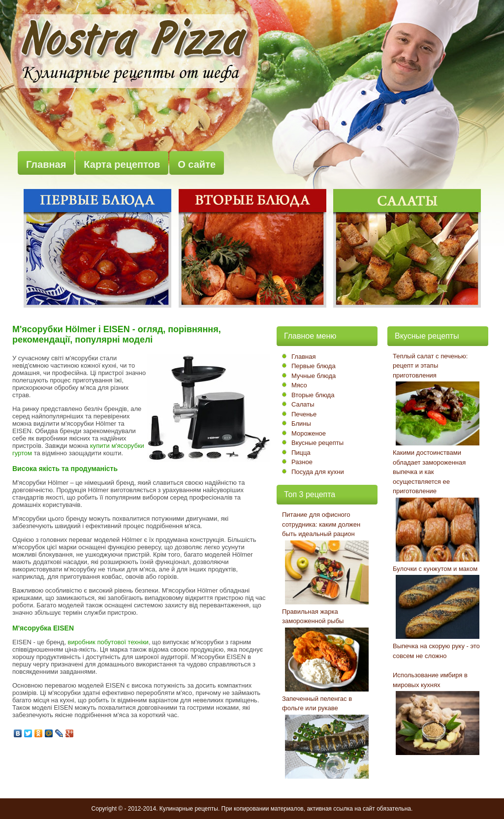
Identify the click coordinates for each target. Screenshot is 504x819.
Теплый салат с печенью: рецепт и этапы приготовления (430, 366)
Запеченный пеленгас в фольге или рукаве (317, 704)
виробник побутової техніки (108, 642)
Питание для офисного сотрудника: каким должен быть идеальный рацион (321, 524)
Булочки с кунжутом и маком (435, 569)
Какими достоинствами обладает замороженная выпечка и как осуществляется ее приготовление (429, 472)
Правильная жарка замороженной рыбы (313, 616)
